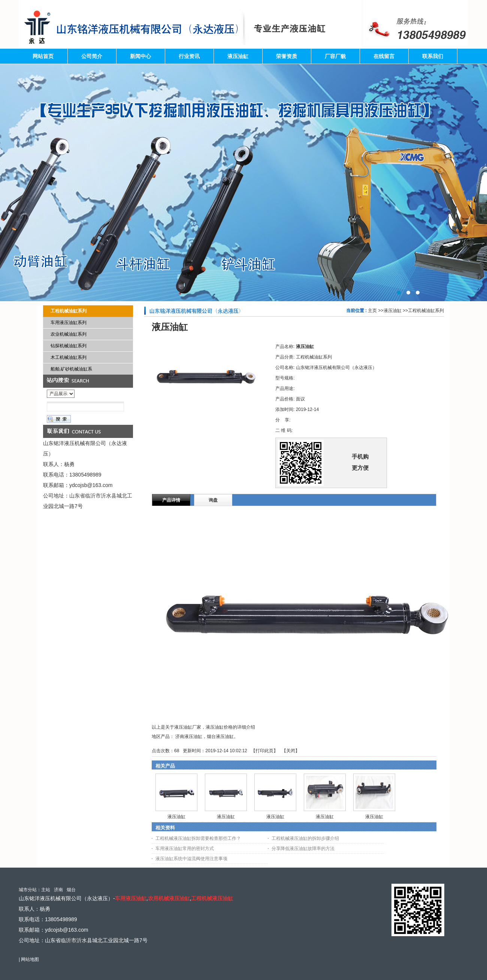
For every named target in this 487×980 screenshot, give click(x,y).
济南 (58, 890)
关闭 (291, 751)
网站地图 (30, 959)
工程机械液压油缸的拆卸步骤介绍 (305, 838)
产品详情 (171, 500)
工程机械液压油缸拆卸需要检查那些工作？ (198, 838)
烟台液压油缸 (220, 736)
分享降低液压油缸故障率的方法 (303, 849)
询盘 (213, 500)
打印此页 (264, 751)
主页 (372, 311)
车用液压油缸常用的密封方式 (185, 849)
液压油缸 (393, 311)
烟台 (71, 890)
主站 (46, 890)
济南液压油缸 (189, 736)
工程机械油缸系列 (426, 311)
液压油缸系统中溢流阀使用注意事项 (191, 859)
